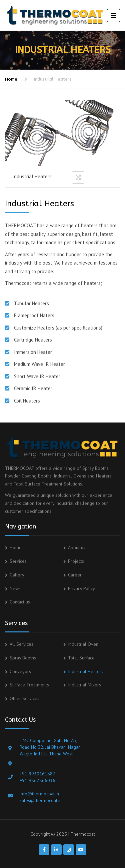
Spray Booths (23, 658)
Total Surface (81, 658)
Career (75, 575)
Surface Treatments (29, 685)
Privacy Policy (81, 588)
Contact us (20, 602)
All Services (21, 644)
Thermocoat (83, 834)
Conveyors (20, 671)
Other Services (24, 698)
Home (11, 79)
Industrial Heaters (86, 671)
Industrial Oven (83, 644)
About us (77, 547)
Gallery (17, 575)
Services (18, 561)
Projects (76, 561)
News (15, 588)
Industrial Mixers (84, 685)
